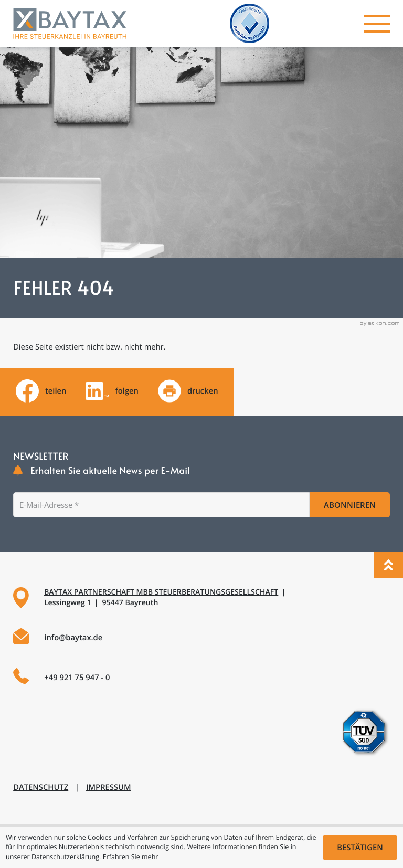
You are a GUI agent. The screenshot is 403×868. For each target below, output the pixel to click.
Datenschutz (41, 787)
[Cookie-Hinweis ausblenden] (360, 848)
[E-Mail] (161, 505)
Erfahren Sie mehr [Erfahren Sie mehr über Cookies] (131, 857)
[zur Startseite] (70, 24)
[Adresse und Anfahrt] (201, 598)
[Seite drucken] (188, 391)
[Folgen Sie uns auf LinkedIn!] (112, 391)
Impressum (109, 787)
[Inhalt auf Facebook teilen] (41, 391)
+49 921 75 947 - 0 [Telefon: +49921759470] (77, 678)
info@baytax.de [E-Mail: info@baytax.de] (73, 638)
